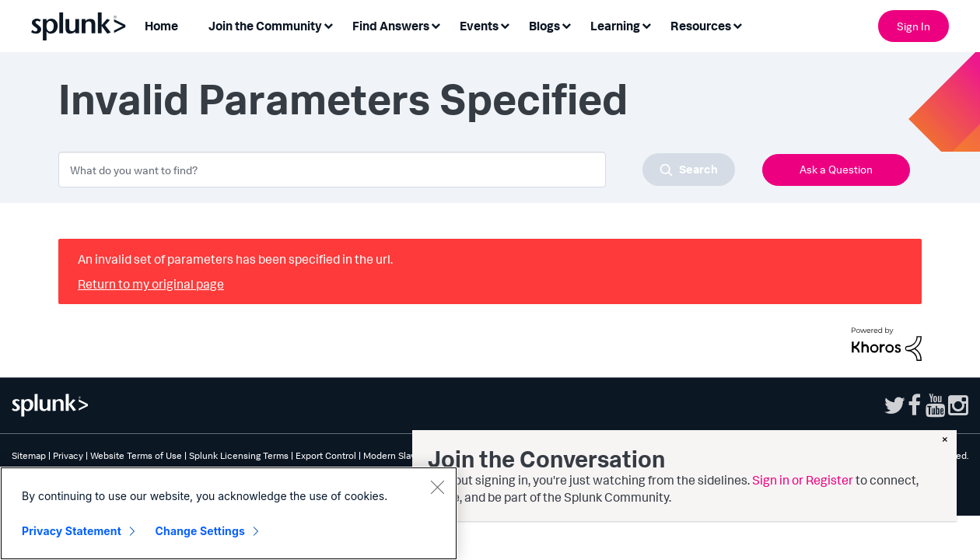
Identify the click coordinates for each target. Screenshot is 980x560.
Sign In (913, 26)
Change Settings (200, 531)
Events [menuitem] (479, 26)
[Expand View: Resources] (737, 24)
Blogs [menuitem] (544, 26)
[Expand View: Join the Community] (328, 24)
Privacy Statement (72, 531)
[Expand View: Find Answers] (436, 24)
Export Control (326, 455)
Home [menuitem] (161, 26)
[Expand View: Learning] (646, 24)
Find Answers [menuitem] (391, 26)
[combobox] (397, 170)
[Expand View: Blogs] (566, 24)
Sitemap (29, 455)
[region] (229, 513)
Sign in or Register (803, 480)
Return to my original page (151, 284)
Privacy (68, 455)
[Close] (437, 487)
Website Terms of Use (136, 455)
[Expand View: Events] (505, 24)
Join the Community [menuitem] (265, 26)
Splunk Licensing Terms (239, 455)
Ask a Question (836, 169)
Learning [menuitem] (615, 26)
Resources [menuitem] (701, 26)
